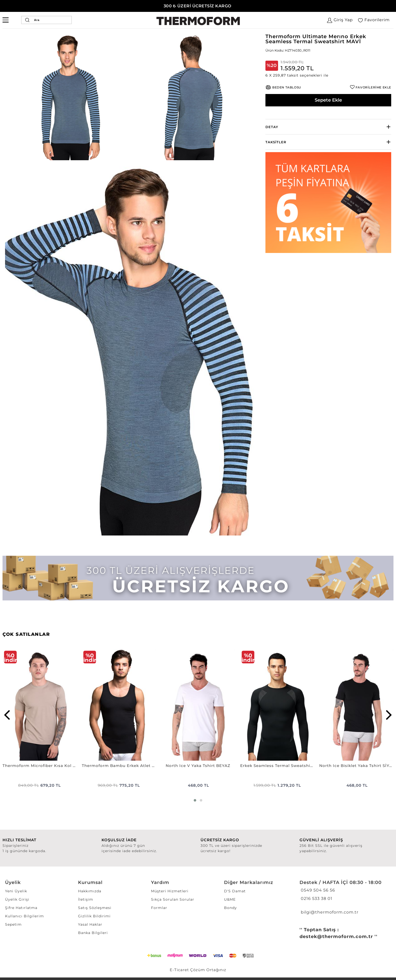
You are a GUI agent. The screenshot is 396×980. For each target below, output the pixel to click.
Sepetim (13, 924)
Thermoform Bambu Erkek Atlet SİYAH (119, 766)
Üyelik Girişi (17, 899)
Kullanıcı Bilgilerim (24, 916)
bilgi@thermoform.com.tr (329, 912)
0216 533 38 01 (316, 899)
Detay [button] (272, 127)
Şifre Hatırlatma (21, 908)
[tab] (328, 127)
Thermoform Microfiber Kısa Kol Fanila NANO (40, 766)
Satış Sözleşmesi (95, 908)
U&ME (230, 899)
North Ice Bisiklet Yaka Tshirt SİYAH (356, 766)
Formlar (159, 908)
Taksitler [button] (276, 142)
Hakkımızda (90, 891)
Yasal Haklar (90, 924)
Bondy (230, 908)
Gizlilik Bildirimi (94, 916)
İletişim (86, 899)
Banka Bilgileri (93, 933)
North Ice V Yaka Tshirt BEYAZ (198, 766)
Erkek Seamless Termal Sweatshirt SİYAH (277, 766)
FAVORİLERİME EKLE (373, 87)
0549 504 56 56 (317, 890)
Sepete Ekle (328, 100)
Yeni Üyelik (16, 891)
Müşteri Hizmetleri (170, 891)
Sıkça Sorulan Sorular (173, 899)
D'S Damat (235, 891)
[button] (328, 75)
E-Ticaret (179, 970)
